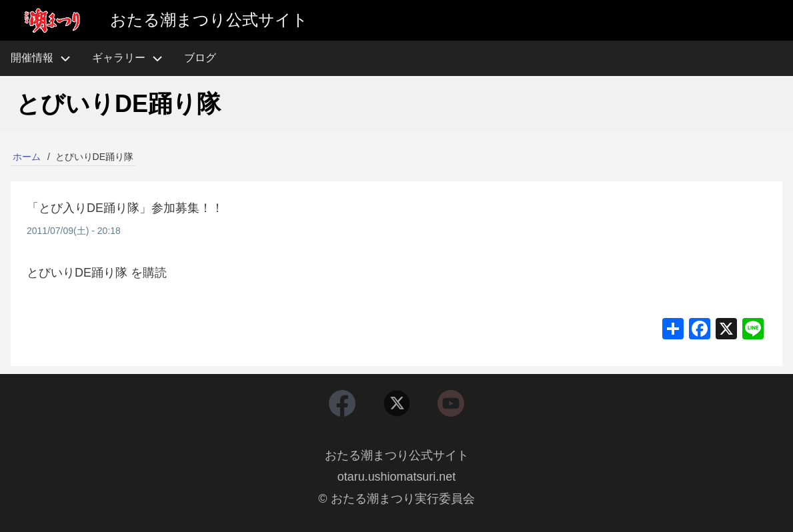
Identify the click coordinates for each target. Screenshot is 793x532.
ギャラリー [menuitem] (119, 58)
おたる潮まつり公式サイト (397, 455)
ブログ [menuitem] (200, 58)
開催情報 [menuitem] (46, 58)
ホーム (27, 157)
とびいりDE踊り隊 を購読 (97, 273)
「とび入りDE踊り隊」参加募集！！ (125, 208)
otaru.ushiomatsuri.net (396, 477)
